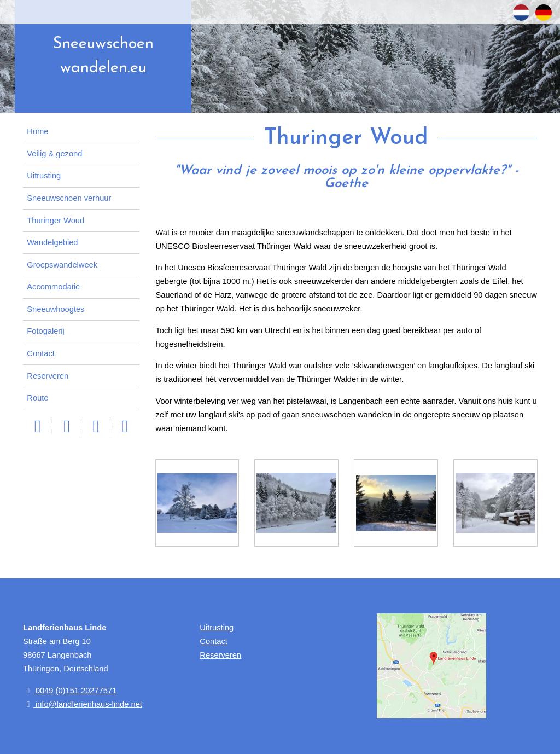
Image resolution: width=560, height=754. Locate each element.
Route (37, 398)
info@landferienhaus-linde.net (83, 704)
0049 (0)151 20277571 (70, 691)
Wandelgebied (52, 242)
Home (37, 131)
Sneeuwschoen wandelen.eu (103, 56)
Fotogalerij (45, 331)
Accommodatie (53, 287)
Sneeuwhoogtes (56, 309)
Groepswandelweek (62, 265)
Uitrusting (44, 176)
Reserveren (48, 376)
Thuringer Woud (56, 221)
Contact (41, 353)
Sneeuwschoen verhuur (69, 198)
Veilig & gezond (54, 154)
